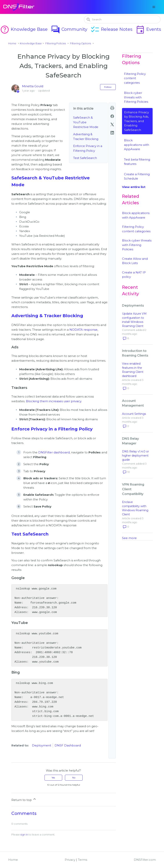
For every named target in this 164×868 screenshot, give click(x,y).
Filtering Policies (56, 43)
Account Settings (134, 414)
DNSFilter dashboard (54, 452)
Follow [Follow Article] (108, 87)
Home (12, 43)
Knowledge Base (24, 29)
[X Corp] (112, 124)
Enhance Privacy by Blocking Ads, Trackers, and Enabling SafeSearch (137, 121)
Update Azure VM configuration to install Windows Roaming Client (134, 320)
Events (148, 29)
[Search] (122, 19)
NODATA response (83, 330)
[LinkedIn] (112, 133)
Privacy (70, 860)
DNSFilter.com (145, 860)
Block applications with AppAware (137, 145)
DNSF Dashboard (68, 745)
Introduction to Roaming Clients (135, 353)
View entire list (134, 187)
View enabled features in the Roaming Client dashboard (133, 370)
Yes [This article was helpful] (53, 778)
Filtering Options (81, 43)
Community (69, 29)
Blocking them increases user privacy (54, 401)
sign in (24, 834)
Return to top (24, 799)
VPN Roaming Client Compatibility (133, 489)
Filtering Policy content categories (135, 78)
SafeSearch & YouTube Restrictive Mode (86, 122)
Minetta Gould (33, 86)
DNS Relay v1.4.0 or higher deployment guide (135, 456)
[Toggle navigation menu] (154, 7)
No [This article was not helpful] (74, 778)
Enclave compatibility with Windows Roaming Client (135, 508)
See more (129, 538)
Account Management (133, 403)
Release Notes (111, 29)
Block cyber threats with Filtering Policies (136, 97)
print (112, 108)
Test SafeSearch (85, 158)
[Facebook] (112, 116)
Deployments (133, 306)
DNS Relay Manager (130, 441)
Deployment (42, 745)
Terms (82, 860)
